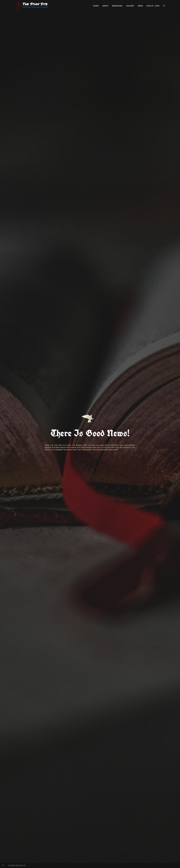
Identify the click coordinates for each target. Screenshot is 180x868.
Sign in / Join (153, 6)
